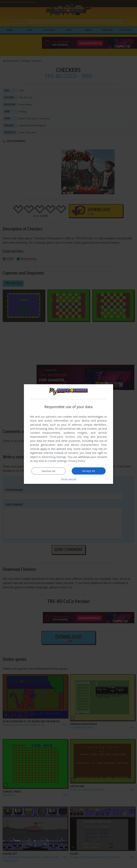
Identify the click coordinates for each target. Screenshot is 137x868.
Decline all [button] (49, 471)
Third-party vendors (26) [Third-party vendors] (65, 437)
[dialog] (68, 434)
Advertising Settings (54, 457)
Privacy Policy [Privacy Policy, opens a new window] (77, 461)
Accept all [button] (89, 471)
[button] (68, 479)
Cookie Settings (57, 461)
